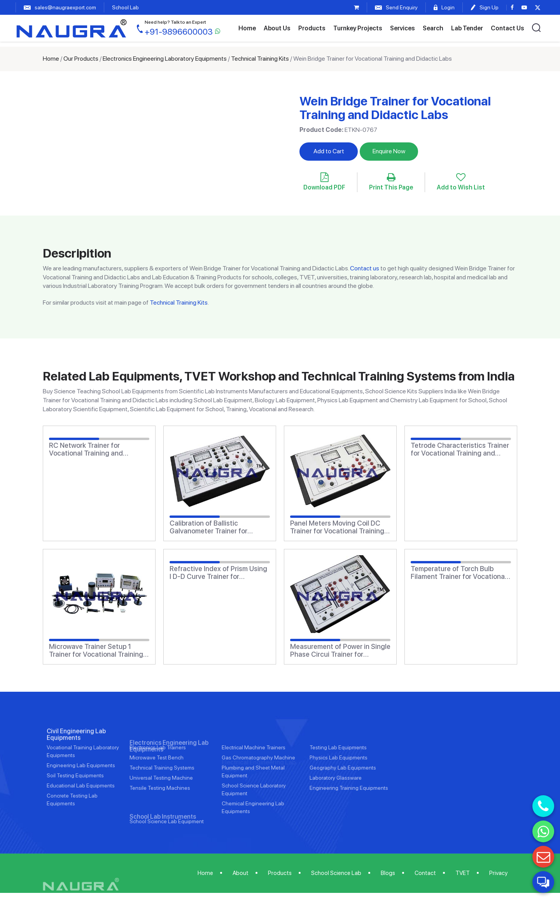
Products (312, 28)
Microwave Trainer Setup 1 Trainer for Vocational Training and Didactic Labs (96, 650)
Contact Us (507, 28)
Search (433, 28)
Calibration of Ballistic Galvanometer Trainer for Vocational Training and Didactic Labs (208, 527)
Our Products (81, 59)
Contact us (365, 268)
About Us (277, 28)
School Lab (125, 7)
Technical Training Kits (260, 59)
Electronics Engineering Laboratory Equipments (165, 59)
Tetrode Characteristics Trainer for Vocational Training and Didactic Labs (460, 449)
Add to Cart (329, 151)
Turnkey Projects (358, 28)
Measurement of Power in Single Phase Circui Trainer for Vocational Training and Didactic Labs (340, 650)
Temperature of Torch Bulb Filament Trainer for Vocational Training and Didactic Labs (458, 573)
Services (402, 28)
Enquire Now (389, 151)
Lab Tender (467, 28)
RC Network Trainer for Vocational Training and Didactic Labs (86, 449)
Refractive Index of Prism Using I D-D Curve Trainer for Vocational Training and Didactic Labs (218, 573)
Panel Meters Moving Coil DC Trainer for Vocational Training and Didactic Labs (337, 527)
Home (247, 28)
